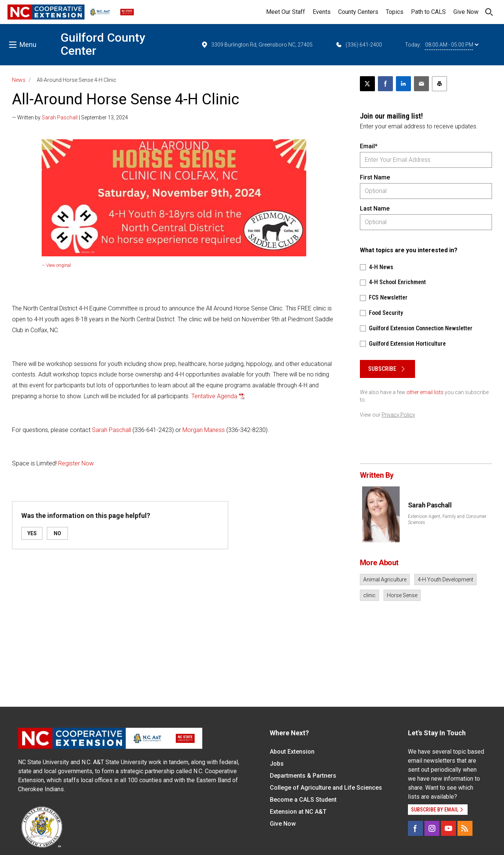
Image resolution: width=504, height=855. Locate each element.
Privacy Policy (398, 415)
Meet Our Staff (286, 12)
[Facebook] (415, 828)
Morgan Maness (204, 430)
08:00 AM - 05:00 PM (452, 45)
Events (322, 12)
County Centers (358, 12)
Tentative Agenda (214, 396)
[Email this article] (421, 84)
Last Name (375, 208)
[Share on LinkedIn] (403, 84)
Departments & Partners (303, 776)
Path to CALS (428, 12)
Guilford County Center (103, 44)
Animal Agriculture (385, 580)
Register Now (76, 463)
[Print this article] (439, 84)
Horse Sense (402, 595)
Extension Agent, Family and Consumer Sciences (447, 519)
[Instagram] (432, 828)
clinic (369, 595)
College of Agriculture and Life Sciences (326, 788)
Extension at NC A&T (298, 812)
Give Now (466, 12)
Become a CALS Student (303, 800)
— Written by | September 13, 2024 (70, 117)
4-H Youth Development (445, 580)
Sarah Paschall (60, 117)
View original (59, 265)
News (19, 80)
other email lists (425, 392)
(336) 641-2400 (359, 45)
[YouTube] (448, 828)
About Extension (292, 752)
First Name (375, 177)
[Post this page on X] (367, 84)
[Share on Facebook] (385, 84)
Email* (369, 146)
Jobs (277, 764)
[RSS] (465, 828)
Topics (395, 12)
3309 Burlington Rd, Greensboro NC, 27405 (257, 45)
